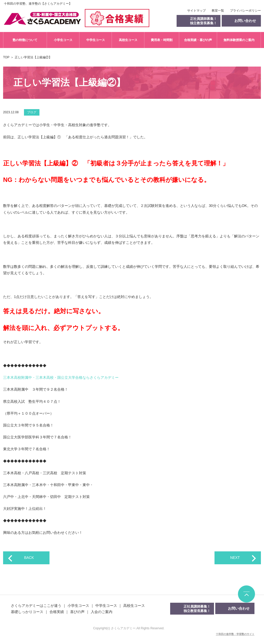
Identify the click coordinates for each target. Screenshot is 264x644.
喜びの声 (77, 612)
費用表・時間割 (162, 40)
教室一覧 (218, 11)
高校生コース (128, 40)
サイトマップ (196, 11)
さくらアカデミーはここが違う (36, 606)
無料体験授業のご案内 (239, 40)
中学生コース (96, 40)
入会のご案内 (102, 612)
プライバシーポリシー (245, 11)
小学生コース (63, 40)
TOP (6, 57)
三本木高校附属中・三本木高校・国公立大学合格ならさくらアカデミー (61, 377)
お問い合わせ (239, 608)
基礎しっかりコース (27, 612)
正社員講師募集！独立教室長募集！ (203, 21)
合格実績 (57, 612)
